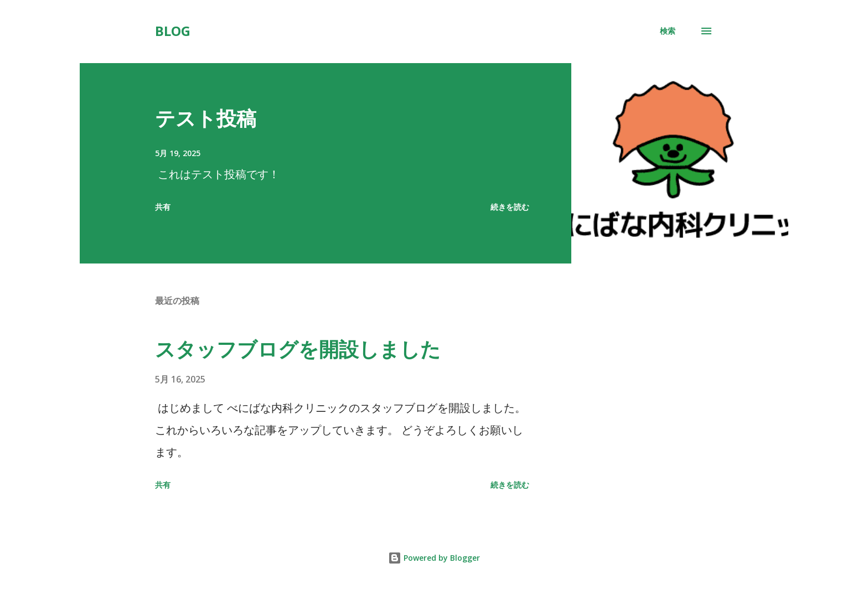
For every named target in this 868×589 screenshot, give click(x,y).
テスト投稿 (206, 118)
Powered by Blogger (434, 558)
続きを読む (510, 207)
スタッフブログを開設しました (298, 349)
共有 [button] (163, 207)
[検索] (668, 31)
